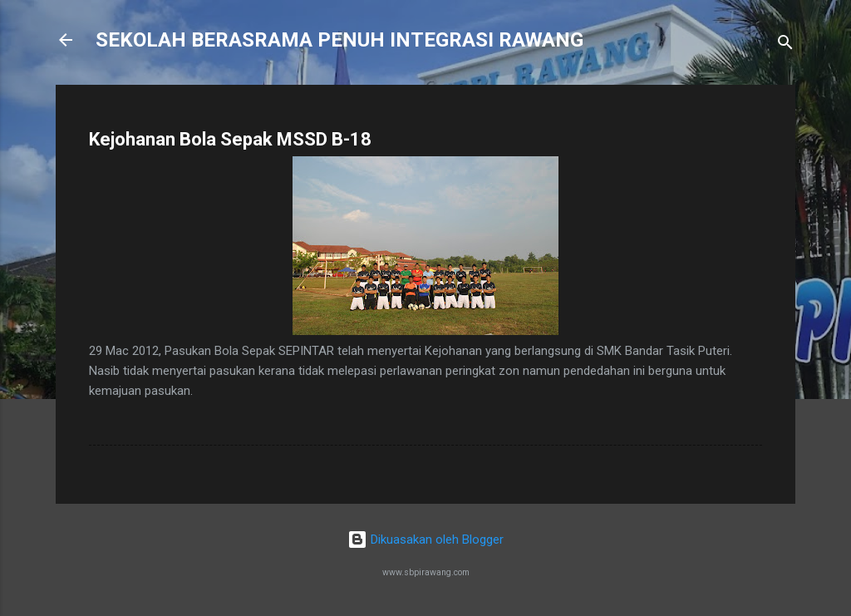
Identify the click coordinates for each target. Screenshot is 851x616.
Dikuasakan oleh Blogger (425, 540)
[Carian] (785, 45)
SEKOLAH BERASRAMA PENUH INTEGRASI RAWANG (339, 40)
